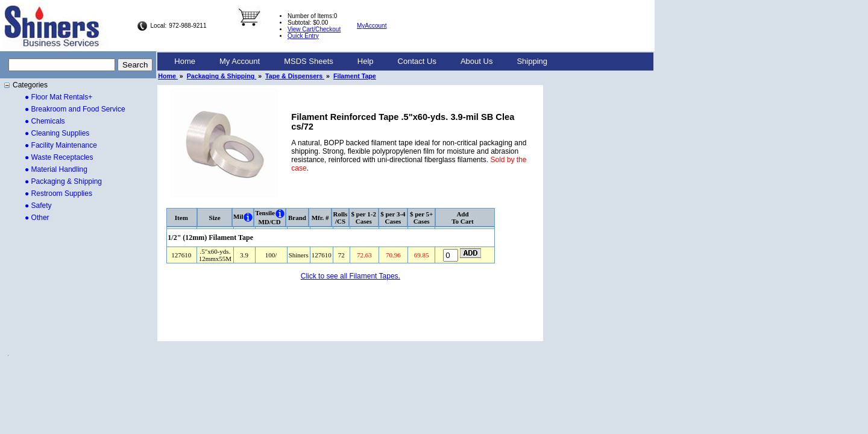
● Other (37, 218)
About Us (476, 61)
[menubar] (361, 61)
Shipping (532, 61)
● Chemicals (45, 121)
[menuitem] (185, 61)
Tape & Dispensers (295, 76)
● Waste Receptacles (59, 157)
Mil (238, 216)
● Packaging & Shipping (63, 181)
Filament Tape (355, 76)
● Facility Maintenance (61, 145)
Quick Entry (303, 36)
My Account (240, 61)
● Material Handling (56, 169)
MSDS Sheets (309, 61)
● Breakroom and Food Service (75, 109)
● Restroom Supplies (58, 193)
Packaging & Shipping (222, 76)
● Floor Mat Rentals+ (58, 97)
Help (366, 61)
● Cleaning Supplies (57, 133)
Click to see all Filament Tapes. (351, 276)
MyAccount (372, 26)
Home (185, 61)
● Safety (38, 206)
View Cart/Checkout (314, 29)
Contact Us (417, 61)
